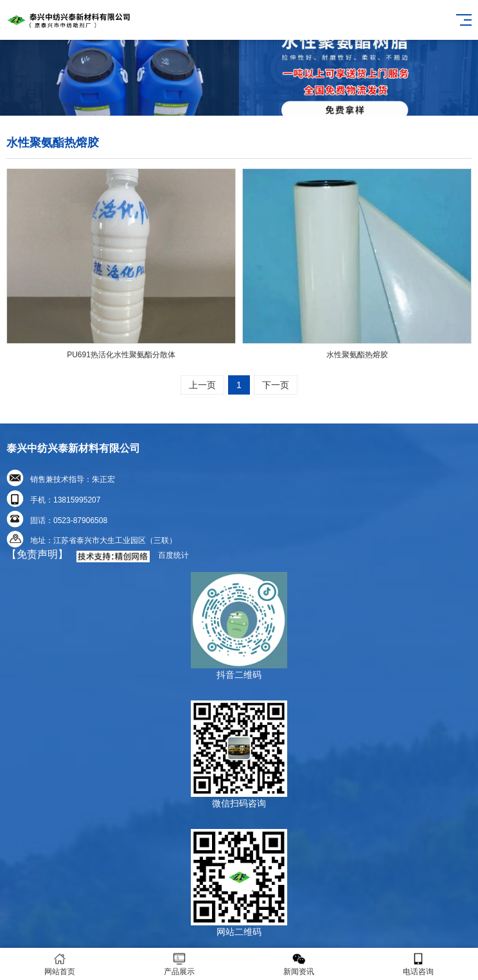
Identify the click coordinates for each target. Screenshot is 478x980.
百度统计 (173, 555)
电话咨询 (418, 964)
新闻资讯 (299, 964)
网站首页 (60, 964)
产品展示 (179, 964)
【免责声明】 (37, 554)
